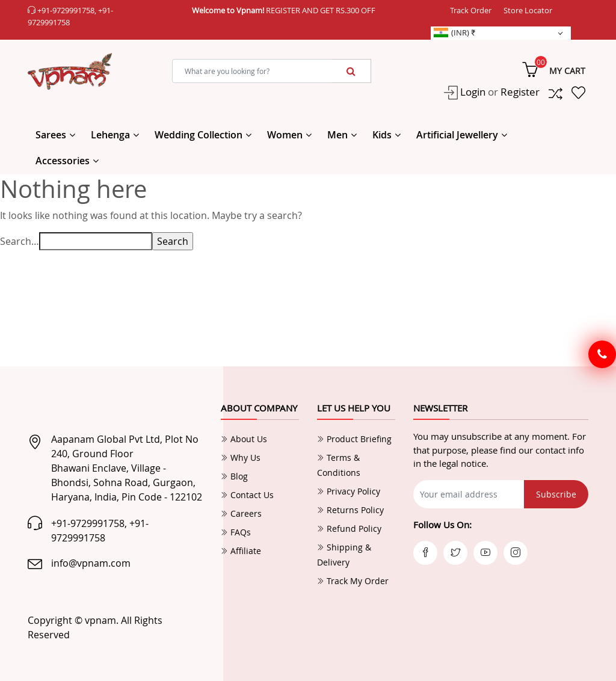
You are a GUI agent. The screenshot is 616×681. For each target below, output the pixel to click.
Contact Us (247, 495)
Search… (20, 241)
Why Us (241, 458)
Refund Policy (349, 528)
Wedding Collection (199, 135)
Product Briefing (354, 439)
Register (520, 92)
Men (337, 135)
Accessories (63, 161)
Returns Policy (350, 510)
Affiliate (241, 551)
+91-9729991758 (66, 10)
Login (472, 92)
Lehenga (110, 135)
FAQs (236, 532)
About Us (244, 439)
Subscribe (556, 494)
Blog (234, 476)
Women (285, 135)
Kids (382, 135)
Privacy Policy (349, 491)
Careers (241, 513)
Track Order (471, 10)
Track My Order (353, 581)
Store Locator (528, 10)
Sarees (51, 135)
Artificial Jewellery (457, 135)
